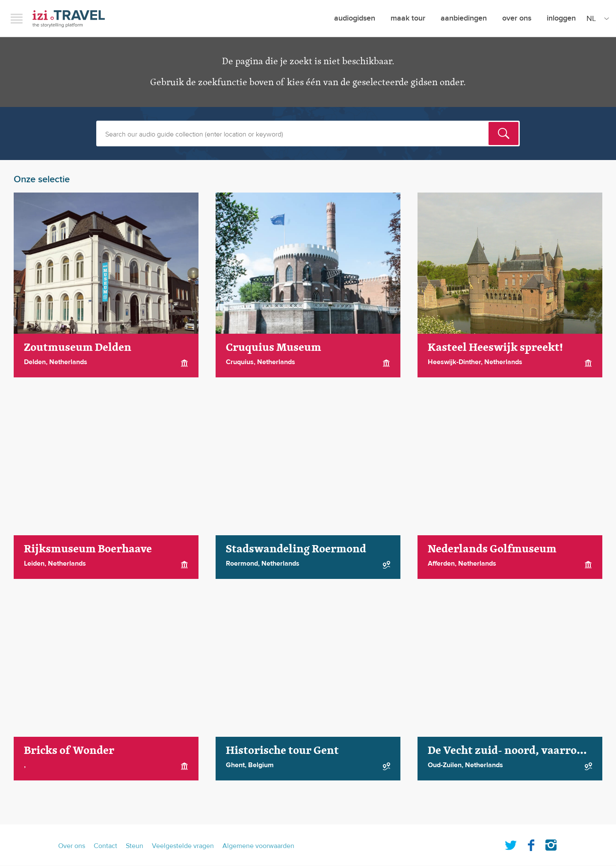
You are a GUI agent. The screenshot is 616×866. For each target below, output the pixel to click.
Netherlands (68, 362)
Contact (105, 846)
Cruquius (240, 362)
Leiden (34, 563)
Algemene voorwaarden (258, 846)
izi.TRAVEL (69, 19)
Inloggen (561, 18)
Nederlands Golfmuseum (492, 549)
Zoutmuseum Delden (78, 348)
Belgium (261, 765)
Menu (17, 18)
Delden (35, 362)
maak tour (408, 18)
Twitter (511, 843)
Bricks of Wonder (69, 751)
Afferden (441, 563)
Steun (135, 846)
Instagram (551, 843)
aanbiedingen (464, 18)
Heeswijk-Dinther (454, 362)
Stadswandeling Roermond (296, 549)
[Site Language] (596, 18)
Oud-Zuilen (445, 765)
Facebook (531, 843)
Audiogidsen (355, 18)
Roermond (242, 563)
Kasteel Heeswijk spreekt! (495, 348)
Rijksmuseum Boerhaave (88, 549)
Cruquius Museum (274, 348)
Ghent (235, 765)
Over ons (517, 18)
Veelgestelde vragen (183, 846)
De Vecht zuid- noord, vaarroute (511, 751)
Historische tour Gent (282, 751)
